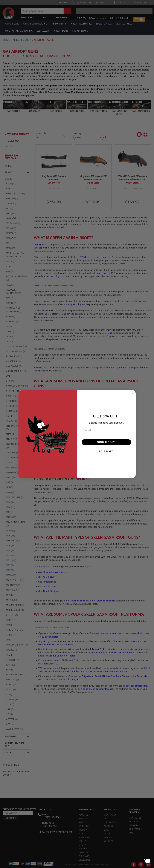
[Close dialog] (132, 393)
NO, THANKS (106, 451)
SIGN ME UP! (106, 442)
